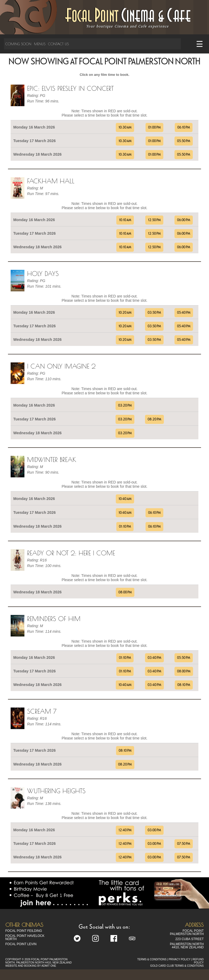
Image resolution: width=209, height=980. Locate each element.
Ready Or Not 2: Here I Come (71, 553)
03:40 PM (154, 658)
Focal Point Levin (21, 944)
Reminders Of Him (54, 619)
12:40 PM (125, 830)
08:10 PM (184, 685)
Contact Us (58, 44)
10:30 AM (125, 127)
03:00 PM (154, 830)
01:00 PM (154, 127)
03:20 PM (125, 406)
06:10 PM (184, 127)
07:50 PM (184, 844)
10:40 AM (125, 499)
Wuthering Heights (56, 791)
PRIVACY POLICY (180, 959)
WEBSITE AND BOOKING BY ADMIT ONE (31, 966)
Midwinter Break (52, 460)
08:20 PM (154, 419)
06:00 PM (184, 220)
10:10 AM (125, 220)
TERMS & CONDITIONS (152, 959)
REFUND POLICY (198, 961)
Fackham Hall (51, 181)
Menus (40, 44)
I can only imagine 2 (61, 366)
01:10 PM (125, 527)
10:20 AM (125, 313)
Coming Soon (18, 44)
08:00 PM (125, 592)
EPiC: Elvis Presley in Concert (70, 88)
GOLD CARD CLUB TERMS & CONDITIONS (177, 966)
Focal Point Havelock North (25, 937)
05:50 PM (184, 141)
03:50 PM (154, 313)
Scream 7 (42, 711)
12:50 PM (154, 220)
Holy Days (43, 274)
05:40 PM (184, 313)
